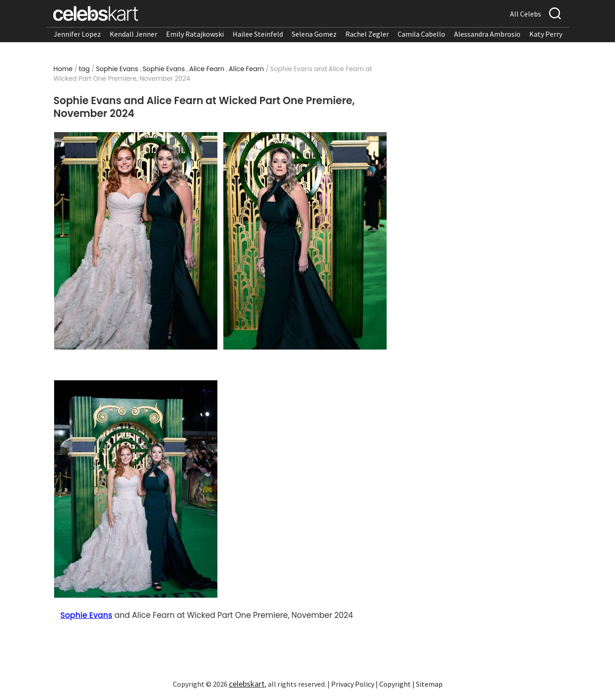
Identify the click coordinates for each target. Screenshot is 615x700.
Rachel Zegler (367, 34)
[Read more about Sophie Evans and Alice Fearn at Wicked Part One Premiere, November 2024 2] (305, 241)
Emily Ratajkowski (195, 34)
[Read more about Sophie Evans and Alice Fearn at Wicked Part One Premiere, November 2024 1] (136, 241)
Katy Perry (546, 34)
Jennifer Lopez (77, 34)
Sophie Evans (117, 69)
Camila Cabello (421, 34)
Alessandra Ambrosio (487, 34)
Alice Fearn (207, 69)
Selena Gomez (314, 34)
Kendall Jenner (133, 34)
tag (84, 69)
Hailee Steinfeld (258, 34)
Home (63, 69)
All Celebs (526, 14)
